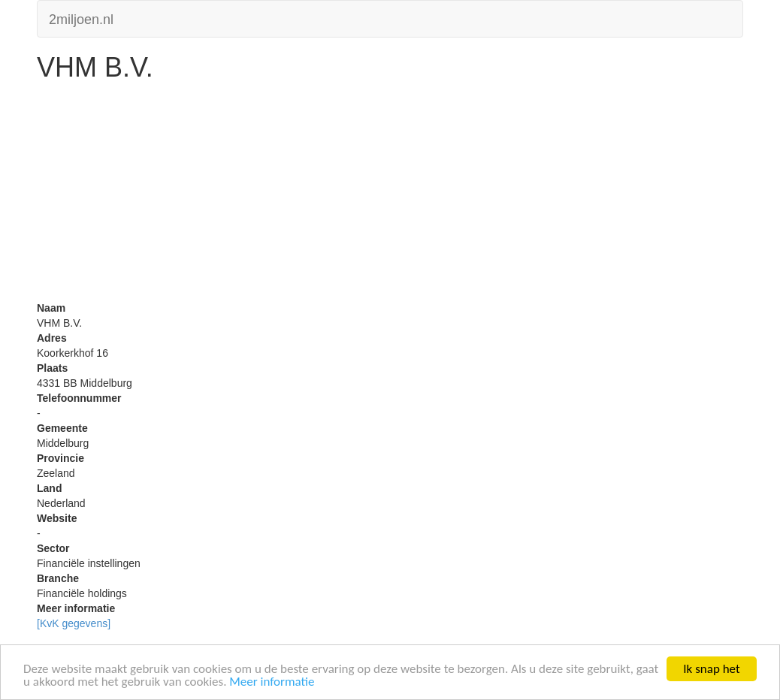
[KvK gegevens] (74, 623)
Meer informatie (272, 682)
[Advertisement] (390, 195)
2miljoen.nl (81, 18)
